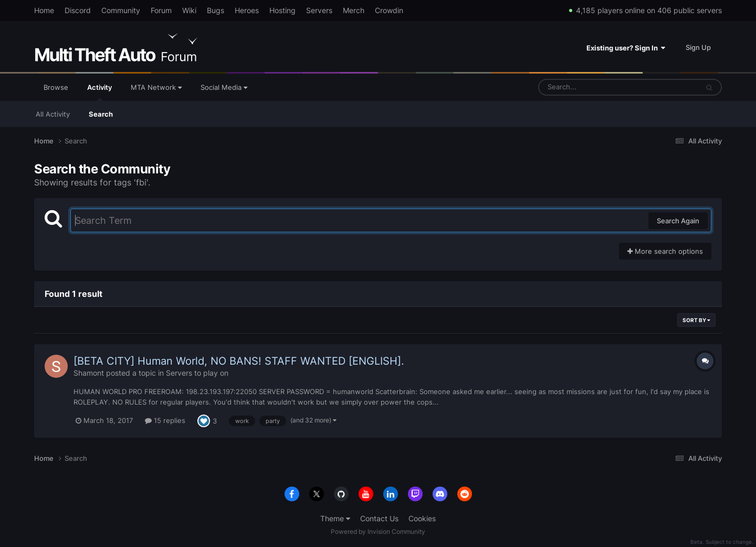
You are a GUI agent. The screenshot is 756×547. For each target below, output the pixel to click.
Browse (56, 87)
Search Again (678, 221)
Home (44, 10)
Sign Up (698, 47)
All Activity (53, 114)
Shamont (89, 373)
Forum (161, 10)
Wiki (189, 10)
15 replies (165, 420)
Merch (354, 10)
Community (121, 10)
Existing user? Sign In (626, 48)
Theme (335, 518)
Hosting (282, 10)
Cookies (422, 518)
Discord (78, 10)
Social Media (224, 87)
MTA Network (156, 87)
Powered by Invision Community (378, 531)
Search (101, 114)
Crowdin (389, 10)
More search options (665, 251)
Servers (319, 10)
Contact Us (379, 518)
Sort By (696, 320)
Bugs (216, 10)
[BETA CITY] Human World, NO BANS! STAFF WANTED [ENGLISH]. (239, 361)
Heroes (247, 10)
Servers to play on (197, 373)
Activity (99, 92)
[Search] (591, 87)
